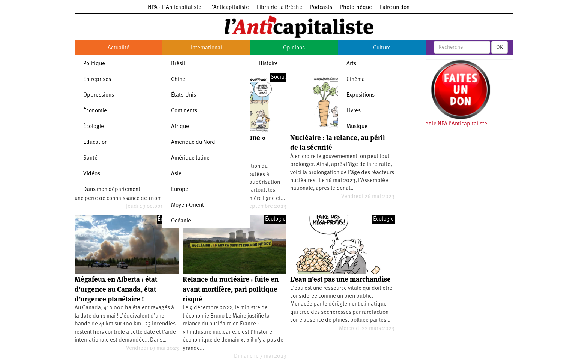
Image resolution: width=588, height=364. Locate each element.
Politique (94, 64)
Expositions (361, 95)
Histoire (268, 64)
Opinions (294, 48)
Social (278, 77)
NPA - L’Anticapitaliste (175, 8)
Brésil (178, 64)
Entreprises (97, 80)
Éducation (95, 142)
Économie (95, 111)
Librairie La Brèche (280, 8)
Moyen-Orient (187, 205)
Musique (357, 127)
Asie (176, 174)
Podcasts (321, 8)
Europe (180, 190)
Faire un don (395, 8)
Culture (382, 48)
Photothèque (356, 8)
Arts (351, 64)
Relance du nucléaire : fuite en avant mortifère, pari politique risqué (231, 289)
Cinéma (356, 80)
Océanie (181, 221)
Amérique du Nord (193, 142)
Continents (184, 111)
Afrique (180, 127)
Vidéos (92, 174)
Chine (178, 80)
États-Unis (184, 95)
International (206, 48)
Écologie (94, 127)
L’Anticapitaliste (229, 8)
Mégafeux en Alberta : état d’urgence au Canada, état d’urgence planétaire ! (116, 289)
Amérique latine (190, 158)
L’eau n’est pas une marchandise (340, 279)
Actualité (118, 48)
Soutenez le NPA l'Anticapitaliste (448, 124)
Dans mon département (112, 190)
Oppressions (99, 95)
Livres (354, 111)
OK (499, 47)
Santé (90, 158)
